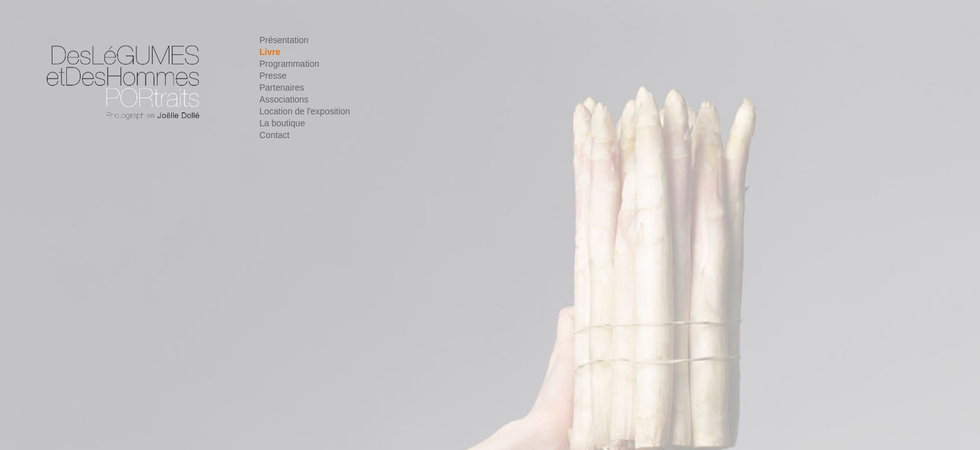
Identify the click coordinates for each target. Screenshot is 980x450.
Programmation (289, 64)
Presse (273, 76)
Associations (284, 99)
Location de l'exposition (305, 111)
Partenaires (282, 87)
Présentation (284, 40)
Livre (270, 52)
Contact (274, 135)
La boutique (282, 123)
